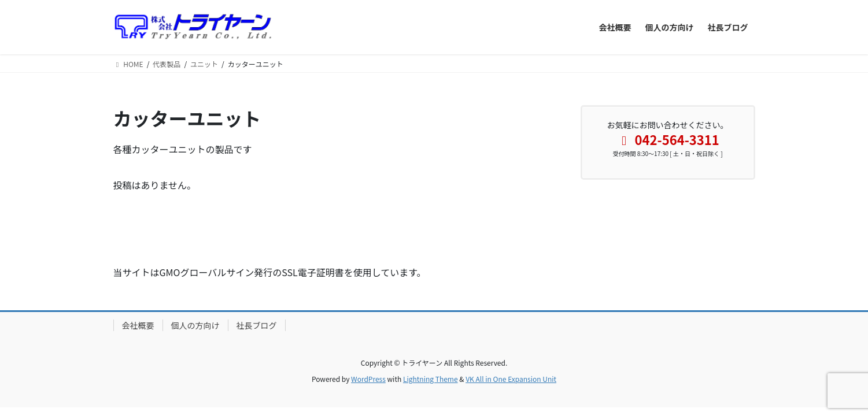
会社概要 (138, 325)
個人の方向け (195, 325)
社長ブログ (257, 325)
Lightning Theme (431, 379)
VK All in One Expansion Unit (511, 379)
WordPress (368, 379)
